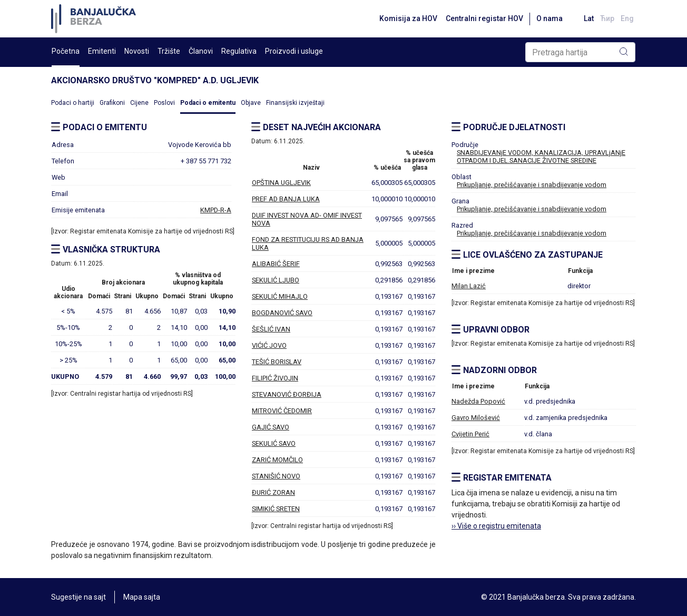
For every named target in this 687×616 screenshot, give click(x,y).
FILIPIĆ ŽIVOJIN (275, 378)
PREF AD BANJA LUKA (286, 199)
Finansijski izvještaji (295, 103)
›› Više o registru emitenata (496, 526)
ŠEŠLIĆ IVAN (271, 329)
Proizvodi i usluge (294, 51)
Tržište (169, 51)
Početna (66, 51)
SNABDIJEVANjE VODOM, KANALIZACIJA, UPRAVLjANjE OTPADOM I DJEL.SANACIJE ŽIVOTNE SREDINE (541, 157)
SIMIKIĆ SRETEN (276, 509)
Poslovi (164, 103)
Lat (589, 18)
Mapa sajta (142, 597)
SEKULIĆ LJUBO (276, 280)
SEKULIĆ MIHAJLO (280, 296)
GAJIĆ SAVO (271, 427)
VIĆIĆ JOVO (269, 345)
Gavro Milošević (476, 418)
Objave (251, 103)
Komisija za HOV (408, 18)
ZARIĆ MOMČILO (277, 460)
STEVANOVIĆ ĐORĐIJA (287, 394)
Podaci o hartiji (73, 103)
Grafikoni (112, 103)
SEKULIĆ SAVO (274, 443)
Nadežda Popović (478, 401)
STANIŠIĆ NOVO (276, 476)
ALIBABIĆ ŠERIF (276, 264)
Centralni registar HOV (484, 18)
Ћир (607, 18)
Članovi (201, 51)
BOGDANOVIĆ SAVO (282, 313)
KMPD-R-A (216, 210)
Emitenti (102, 51)
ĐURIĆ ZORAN (273, 492)
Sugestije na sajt (78, 597)
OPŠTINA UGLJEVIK (281, 183)
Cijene (139, 103)
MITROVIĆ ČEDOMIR (282, 411)
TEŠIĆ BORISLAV (277, 362)
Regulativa (239, 51)
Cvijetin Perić (470, 434)
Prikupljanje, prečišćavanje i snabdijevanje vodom (532, 185)
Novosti (137, 51)
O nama (549, 18)
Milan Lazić (469, 286)
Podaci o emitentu (208, 103)
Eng (627, 18)
